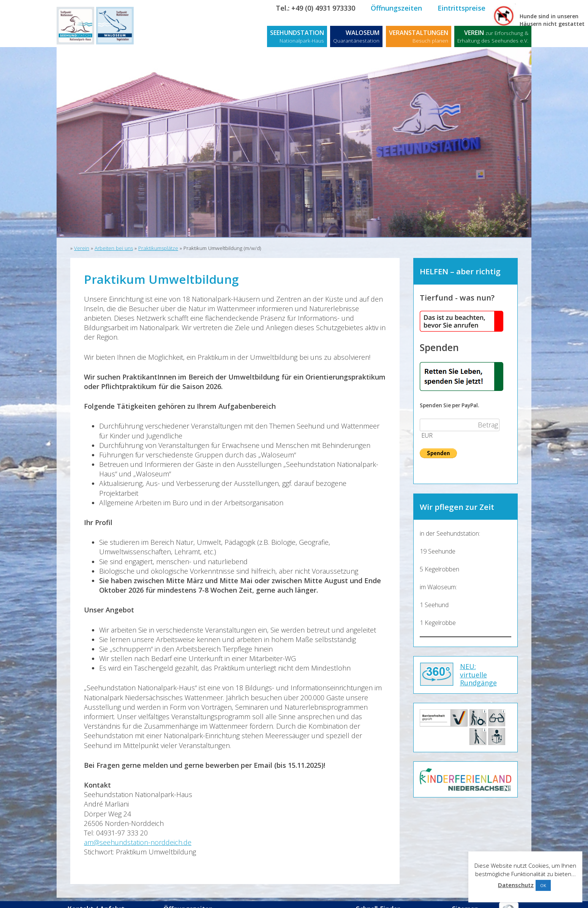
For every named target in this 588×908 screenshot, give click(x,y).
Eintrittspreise (462, 8)
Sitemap (465, 899)
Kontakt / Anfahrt (101, 899)
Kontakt (514, 8)
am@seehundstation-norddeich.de (138, 842)
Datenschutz (516, 885)
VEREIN (493, 36)
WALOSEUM (356, 36)
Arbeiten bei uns (114, 248)
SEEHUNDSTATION (297, 36)
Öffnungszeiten (396, 8)
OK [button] (543, 885)
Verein (82, 248)
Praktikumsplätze (158, 248)
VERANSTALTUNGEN (419, 36)
